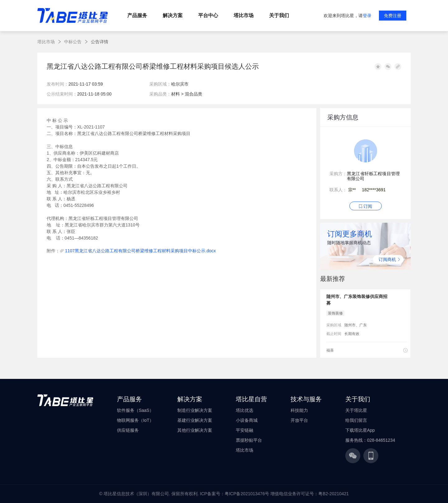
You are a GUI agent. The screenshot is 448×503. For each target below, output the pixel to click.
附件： (53, 251)
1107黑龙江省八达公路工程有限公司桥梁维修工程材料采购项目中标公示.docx (140, 251)
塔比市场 (46, 42)
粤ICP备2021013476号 (247, 494)
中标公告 (73, 42)
